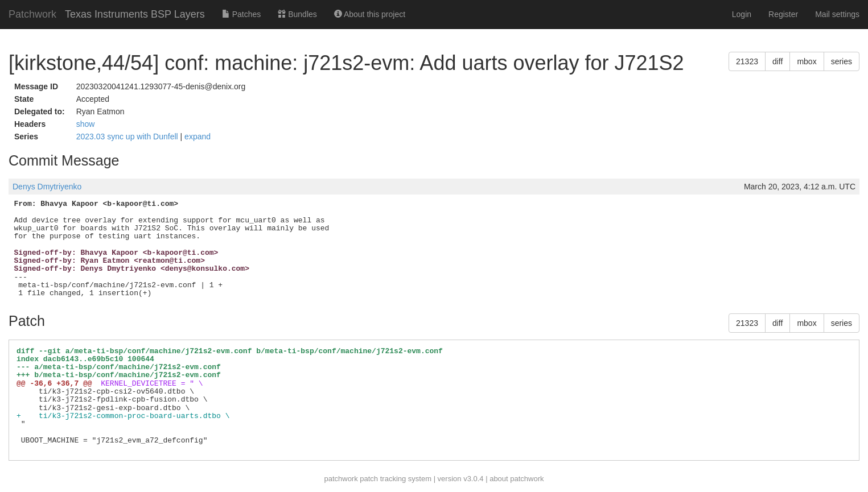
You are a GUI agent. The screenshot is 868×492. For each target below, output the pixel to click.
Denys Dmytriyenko (47, 187)
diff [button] (778, 61)
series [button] (842, 61)
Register (783, 14)
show (86, 124)
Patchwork (32, 14)
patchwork (341, 479)
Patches (241, 14)
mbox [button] (807, 61)
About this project (370, 14)
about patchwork (517, 479)
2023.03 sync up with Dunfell (128, 137)
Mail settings (837, 14)
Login (742, 14)
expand (198, 137)
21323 (747, 61)
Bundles (297, 14)
